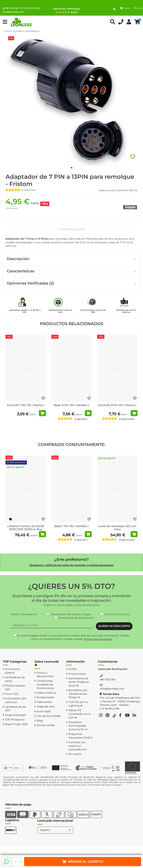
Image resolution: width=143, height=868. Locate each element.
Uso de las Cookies (49, 716)
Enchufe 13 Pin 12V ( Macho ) (117, 405)
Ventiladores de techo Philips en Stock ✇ (79, 682)
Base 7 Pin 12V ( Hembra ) (71, 526)
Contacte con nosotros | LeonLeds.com (78, 746)
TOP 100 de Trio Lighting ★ (78, 704)
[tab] (71, 259)
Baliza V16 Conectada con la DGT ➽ (80, 714)
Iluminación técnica (117, 614)
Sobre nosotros (47, 693)
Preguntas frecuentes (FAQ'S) (80, 736)
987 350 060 (11, 8)
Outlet (73, 669)
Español (56, 830)
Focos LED (12, 694)
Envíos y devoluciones (45, 675)
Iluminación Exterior (13, 671)
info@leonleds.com (112, 689)
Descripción (71, 259)
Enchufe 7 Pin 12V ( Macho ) (26, 405)
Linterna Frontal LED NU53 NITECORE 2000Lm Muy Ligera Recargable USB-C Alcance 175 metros (26, 531)
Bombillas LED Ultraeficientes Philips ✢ (78, 694)
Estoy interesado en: (24, 614)
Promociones (77, 674)
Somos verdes (46, 725)
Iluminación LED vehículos (16, 700)
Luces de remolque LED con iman (117, 528)
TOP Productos (15, 720)
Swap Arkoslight (16, 715)
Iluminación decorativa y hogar (71, 614)
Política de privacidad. (98, 639)
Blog (40, 721)
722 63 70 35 (29, 8)
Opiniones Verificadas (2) (71, 283)
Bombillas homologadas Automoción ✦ (78, 726)
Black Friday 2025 (16, 724)
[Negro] (10, 519)
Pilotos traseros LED (15, 687)
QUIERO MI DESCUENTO (114, 626)
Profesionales (45, 697)
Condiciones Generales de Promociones (45, 684)
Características (71, 271)
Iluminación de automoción (76, 618)
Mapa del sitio (46, 707)
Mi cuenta (75, 754)
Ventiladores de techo (15, 679)
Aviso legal (44, 711)
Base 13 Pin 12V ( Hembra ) (71, 405)
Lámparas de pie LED (15, 709)
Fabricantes (44, 702)
